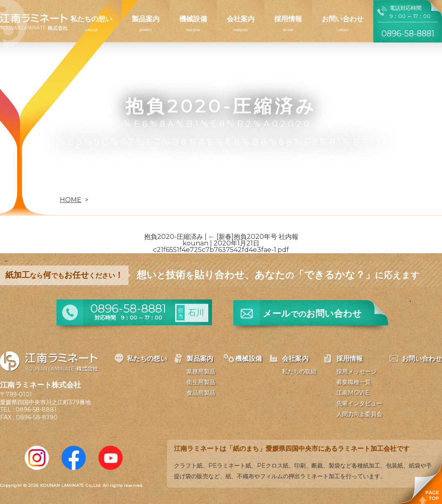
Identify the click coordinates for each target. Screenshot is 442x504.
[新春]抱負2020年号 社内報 (253, 237)
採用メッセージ (356, 371)
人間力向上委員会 (359, 414)
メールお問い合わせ (312, 314)
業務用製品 (201, 371)
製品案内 (146, 19)
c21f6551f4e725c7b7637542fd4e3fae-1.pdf (221, 250)
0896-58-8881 (36, 409)
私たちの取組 (299, 371)
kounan (195, 243)
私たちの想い (91, 19)
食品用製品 (201, 393)
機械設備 (193, 19)
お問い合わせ (343, 19)
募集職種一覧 (354, 382)
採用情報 (288, 19)
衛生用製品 (201, 382)
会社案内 (241, 19)
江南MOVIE (353, 393)
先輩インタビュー (359, 403)
